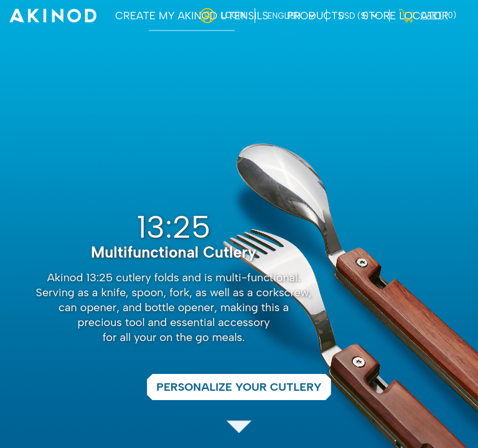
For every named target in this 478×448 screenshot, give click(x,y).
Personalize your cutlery (239, 387)
